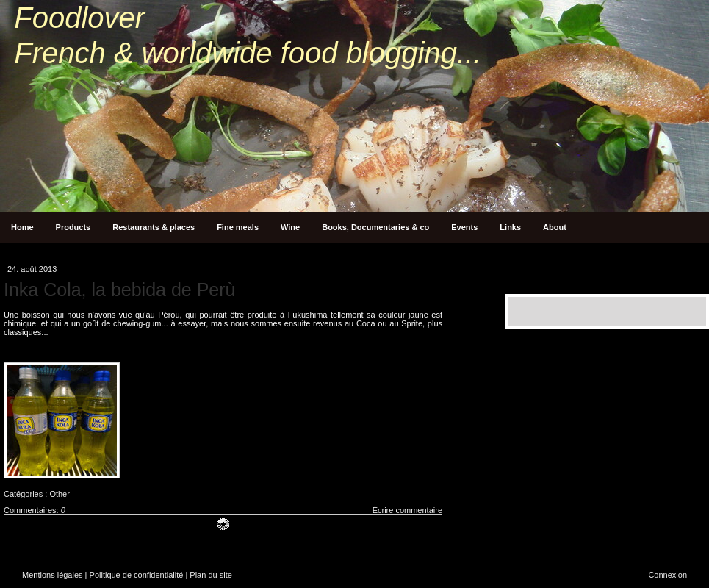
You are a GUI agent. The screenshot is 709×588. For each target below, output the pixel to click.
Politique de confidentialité (137, 575)
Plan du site (210, 575)
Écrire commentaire (407, 510)
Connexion (667, 575)
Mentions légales (53, 575)
